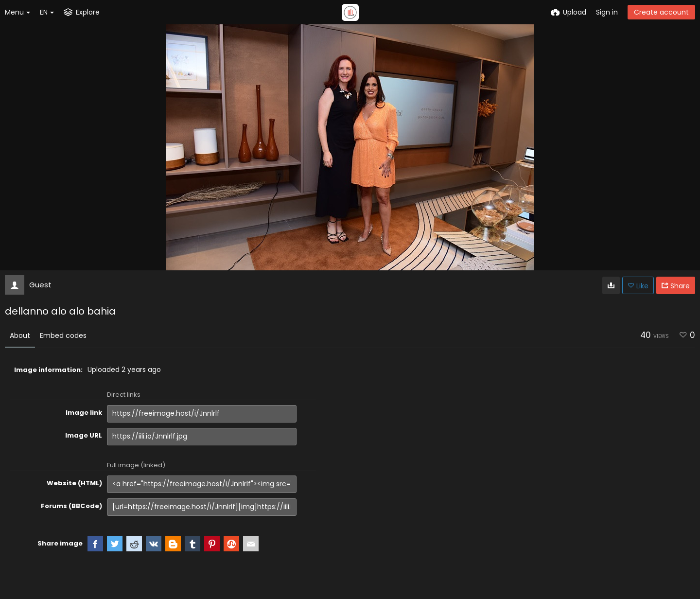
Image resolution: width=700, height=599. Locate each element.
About (20, 335)
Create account (661, 12)
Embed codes (63, 335)
